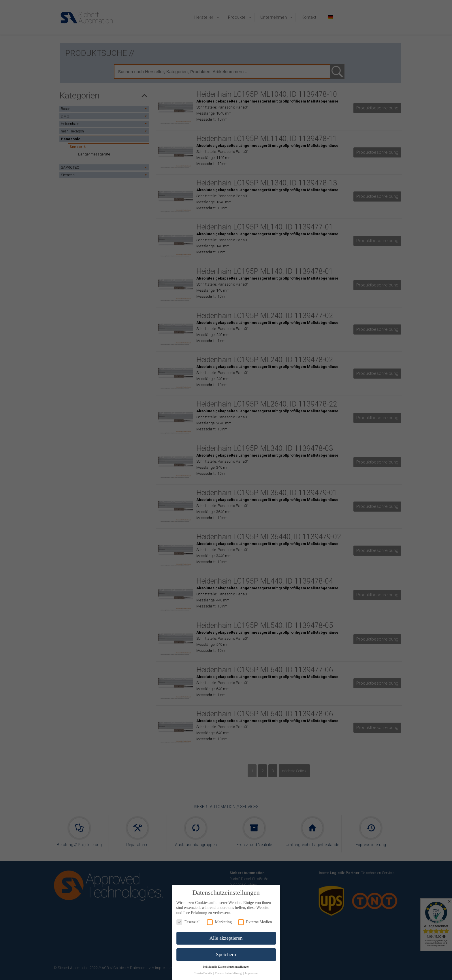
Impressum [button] (252, 973)
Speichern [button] (226, 954)
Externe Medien (255, 922)
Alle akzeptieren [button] (226, 938)
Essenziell (189, 922)
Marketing (219, 922)
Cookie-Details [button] (203, 973)
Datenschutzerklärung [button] (229, 973)
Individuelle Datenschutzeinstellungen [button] (226, 967)
